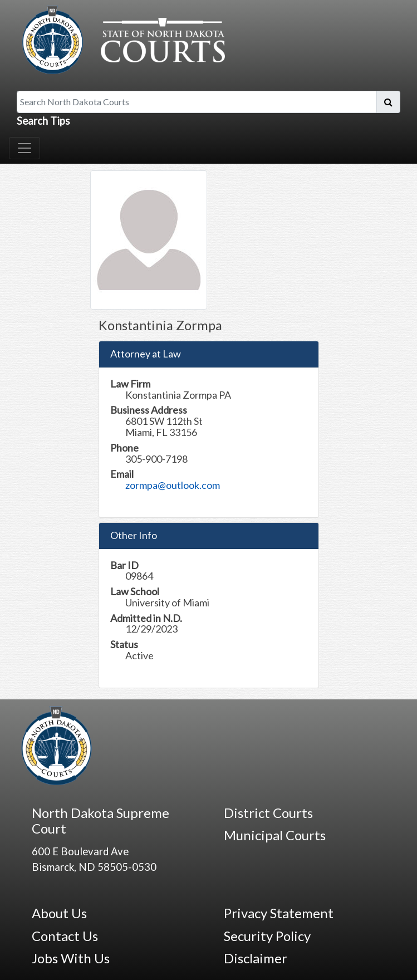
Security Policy (267, 936)
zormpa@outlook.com (173, 485)
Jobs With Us (71, 958)
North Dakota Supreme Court (100, 821)
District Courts (268, 813)
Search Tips (43, 121)
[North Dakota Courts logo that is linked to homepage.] (121, 38)
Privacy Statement (279, 913)
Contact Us (65, 936)
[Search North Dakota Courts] (197, 102)
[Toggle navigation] (24, 148)
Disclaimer (256, 958)
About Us (59, 913)
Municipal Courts (275, 835)
